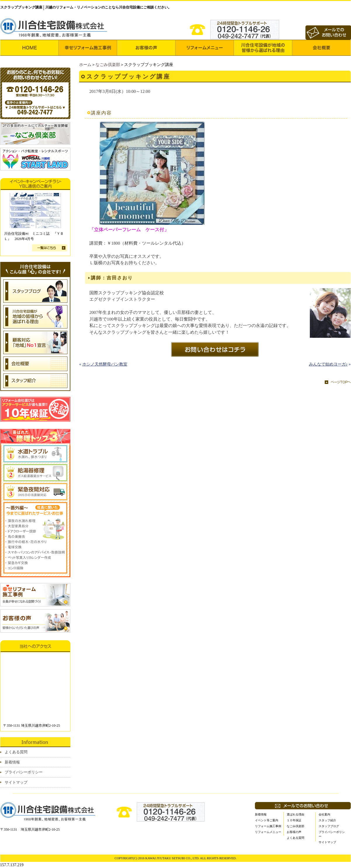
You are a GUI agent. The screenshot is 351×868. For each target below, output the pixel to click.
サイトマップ (16, 782)
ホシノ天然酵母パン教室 (105, 364)
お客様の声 (294, 832)
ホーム (85, 65)
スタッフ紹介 (327, 820)
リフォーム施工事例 (268, 826)
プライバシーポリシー (24, 772)
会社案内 (324, 814)
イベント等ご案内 (267, 820)
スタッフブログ (329, 826)
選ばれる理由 (296, 814)
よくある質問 (16, 752)
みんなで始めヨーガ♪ (328, 364)
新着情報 (12, 762)
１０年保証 (294, 820)
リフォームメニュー (268, 832)
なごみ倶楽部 (108, 65)
